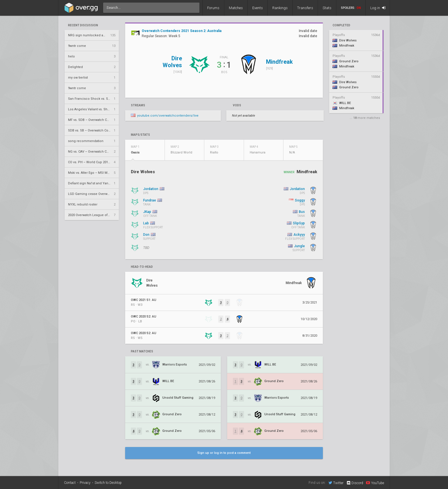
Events (258, 8)
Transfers (305, 8)
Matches (236, 8)
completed (341, 25)
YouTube (375, 483)
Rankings (280, 8)
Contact (70, 483)
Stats (327, 8)
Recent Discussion (83, 25)
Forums (213, 8)
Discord (355, 483)
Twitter (336, 483)
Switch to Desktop (108, 483)
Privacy (85, 483)
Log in (378, 8)
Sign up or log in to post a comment (224, 453)
